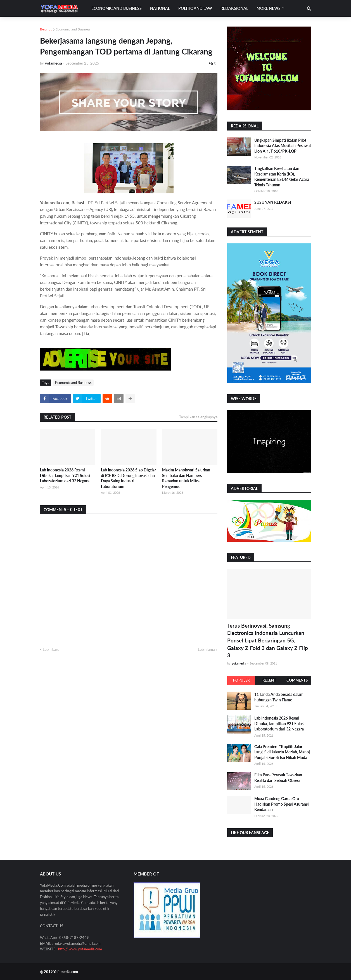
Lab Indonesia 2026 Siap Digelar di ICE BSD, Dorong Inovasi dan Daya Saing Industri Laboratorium (128, 478)
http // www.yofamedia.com (80, 949)
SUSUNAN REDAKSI (273, 202)
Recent (269, 680)
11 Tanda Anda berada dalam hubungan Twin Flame (279, 697)
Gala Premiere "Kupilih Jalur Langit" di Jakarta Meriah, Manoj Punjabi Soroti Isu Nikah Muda (282, 752)
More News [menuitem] (269, 8)
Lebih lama (206, 649)
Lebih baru (51, 649)
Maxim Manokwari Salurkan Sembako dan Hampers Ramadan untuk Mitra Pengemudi (186, 478)
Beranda (46, 29)
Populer (241, 680)
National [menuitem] (160, 8)
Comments (297, 680)
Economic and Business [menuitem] (117, 8)
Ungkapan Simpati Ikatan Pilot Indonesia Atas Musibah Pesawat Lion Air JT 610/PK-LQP (283, 146)
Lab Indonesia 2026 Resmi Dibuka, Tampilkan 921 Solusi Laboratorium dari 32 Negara (65, 475)
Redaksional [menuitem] (234, 8)
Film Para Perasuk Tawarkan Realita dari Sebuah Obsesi (278, 778)
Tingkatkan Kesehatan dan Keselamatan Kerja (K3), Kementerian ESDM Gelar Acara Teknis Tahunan (282, 177)
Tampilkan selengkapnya (198, 417)
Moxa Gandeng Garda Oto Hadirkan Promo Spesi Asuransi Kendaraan (282, 804)
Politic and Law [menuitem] (195, 8)
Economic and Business (73, 29)
